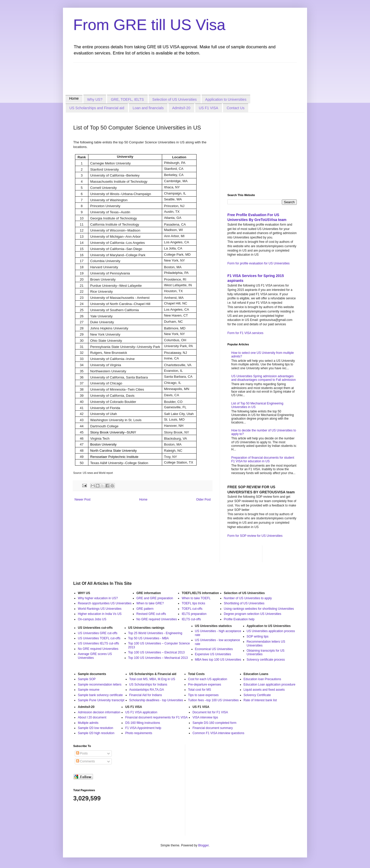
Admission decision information (99, 712)
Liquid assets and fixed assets (264, 690)
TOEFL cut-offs (192, 609)
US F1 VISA (209, 108)
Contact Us (235, 108)
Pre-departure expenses (205, 685)
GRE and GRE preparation (155, 598)
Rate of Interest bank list (260, 700)
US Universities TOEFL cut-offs (99, 638)
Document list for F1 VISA (210, 712)
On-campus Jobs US (92, 619)
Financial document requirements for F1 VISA (156, 717)
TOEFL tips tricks (193, 603)
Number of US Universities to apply (248, 598)
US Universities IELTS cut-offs (98, 643)
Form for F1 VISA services (245, 333)
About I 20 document (92, 717)
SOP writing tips (258, 636)
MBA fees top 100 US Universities (218, 660)
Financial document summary (213, 728)
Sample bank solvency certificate (100, 695)
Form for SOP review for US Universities (255, 536)
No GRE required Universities (157, 619)
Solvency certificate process (266, 660)
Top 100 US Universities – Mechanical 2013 (158, 658)
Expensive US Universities (213, 654)
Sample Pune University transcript (101, 700)
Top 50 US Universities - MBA (149, 638)
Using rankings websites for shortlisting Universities (259, 609)
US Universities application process (271, 631)
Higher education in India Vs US (100, 614)
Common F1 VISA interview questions (218, 733)
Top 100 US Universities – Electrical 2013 (156, 652)
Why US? (95, 99)
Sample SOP (87, 679)
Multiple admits (88, 723)
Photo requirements (139, 733)
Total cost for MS (200, 690)
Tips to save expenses (203, 695)
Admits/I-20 (181, 108)
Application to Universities (226, 99)
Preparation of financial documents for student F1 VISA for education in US (263, 459)
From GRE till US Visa (149, 25)
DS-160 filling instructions (142, 723)
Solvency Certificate (257, 695)
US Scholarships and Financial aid (97, 108)
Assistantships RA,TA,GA (147, 690)
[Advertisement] (167, 74)
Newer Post (82, 500)
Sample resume (89, 690)
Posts (82, 753)
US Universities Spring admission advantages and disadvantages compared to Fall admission (263, 378)
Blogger (203, 845)
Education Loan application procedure (269, 685)
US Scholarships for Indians (148, 685)
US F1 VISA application (141, 712)
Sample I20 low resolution (95, 728)
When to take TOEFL (196, 598)
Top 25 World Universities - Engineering (155, 633)
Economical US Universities (214, 649)
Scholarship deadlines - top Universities (156, 700)
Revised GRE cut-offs (151, 614)
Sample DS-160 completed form (214, 723)
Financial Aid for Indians (146, 695)
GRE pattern (145, 609)
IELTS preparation (194, 614)
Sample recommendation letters (100, 685)
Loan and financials (148, 108)
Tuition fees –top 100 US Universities (213, 700)
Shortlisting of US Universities (244, 603)
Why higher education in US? (98, 598)
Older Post (203, 500)
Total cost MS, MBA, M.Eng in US (152, 679)
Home (74, 98)
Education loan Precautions (262, 679)
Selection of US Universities (175, 99)
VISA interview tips (205, 717)
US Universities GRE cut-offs (98, 633)
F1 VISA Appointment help (143, 728)
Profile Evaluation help (239, 619)
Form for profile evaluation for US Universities (258, 263)
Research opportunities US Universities (105, 603)
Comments (85, 761)
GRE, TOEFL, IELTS (127, 99)
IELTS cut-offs (191, 619)
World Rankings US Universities (100, 609)
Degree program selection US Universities (252, 614)
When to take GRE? (150, 603)
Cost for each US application (208, 679)
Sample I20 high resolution (96, 733)
